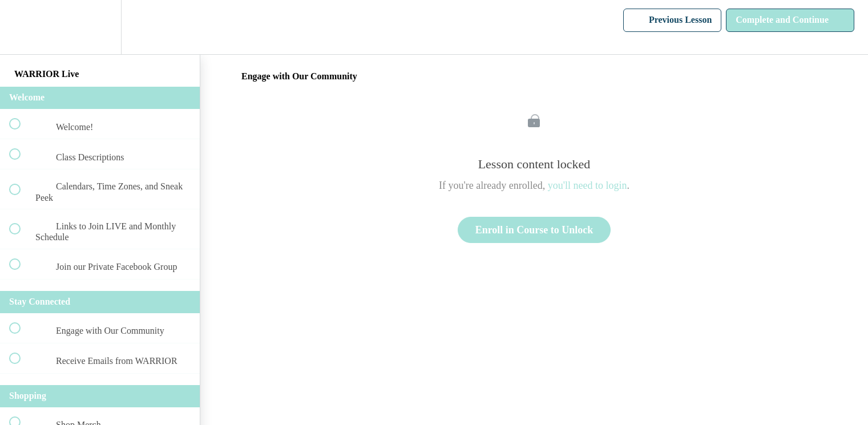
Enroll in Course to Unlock (534, 230)
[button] (21, 27)
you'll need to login (588, 185)
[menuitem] (100, 27)
